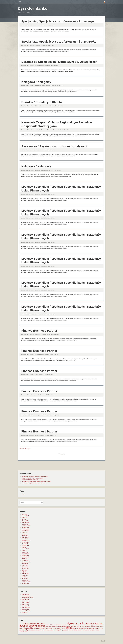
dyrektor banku (25, 594)
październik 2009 (26, 582)
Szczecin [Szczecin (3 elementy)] (22, 630)
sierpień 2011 (25, 564)
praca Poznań (25, 604)
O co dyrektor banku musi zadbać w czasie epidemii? (35, 476)
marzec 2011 (25, 565)
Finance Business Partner (39, 331)
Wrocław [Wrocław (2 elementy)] (46, 630)
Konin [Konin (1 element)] (83, 626)
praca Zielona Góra (27, 611)
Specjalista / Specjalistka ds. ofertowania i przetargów (59, 21)
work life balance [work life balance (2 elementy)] (39, 630)
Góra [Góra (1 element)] (47, 626)
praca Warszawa (26, 608)
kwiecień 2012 (25, 557)
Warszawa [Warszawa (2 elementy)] (31, 630)
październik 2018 (26, 541)
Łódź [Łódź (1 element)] (27, 632)
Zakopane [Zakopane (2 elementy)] (76, 630)
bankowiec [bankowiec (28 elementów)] (28, 624)
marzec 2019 (25, 532)
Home (19, 2)
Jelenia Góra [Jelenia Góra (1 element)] (51, 626)
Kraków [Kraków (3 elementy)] (91, 626)
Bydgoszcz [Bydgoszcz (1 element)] (52, 624)
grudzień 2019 (25, 523)
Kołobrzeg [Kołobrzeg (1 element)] (87, 626)
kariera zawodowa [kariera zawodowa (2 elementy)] (72, 626)
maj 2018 (24, 547)
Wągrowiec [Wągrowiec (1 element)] (71, 630)
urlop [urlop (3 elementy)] (27, 630)
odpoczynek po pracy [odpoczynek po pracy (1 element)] (51, 628)
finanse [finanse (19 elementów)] (42, 626)
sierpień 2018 (25, 544)
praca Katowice (26, 603)
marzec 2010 (25, 575)
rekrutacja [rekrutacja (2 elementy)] (85, 628)
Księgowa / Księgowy (36, 82)
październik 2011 (26, 562)
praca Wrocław (25, 609)
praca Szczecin (26, 606)
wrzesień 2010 (25, 569)
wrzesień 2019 (25, 527)
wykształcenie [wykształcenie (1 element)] (51, 630)
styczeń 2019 (25, 536)
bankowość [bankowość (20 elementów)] (40, 624)
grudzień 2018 (25, 537)
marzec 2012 (25, 559)
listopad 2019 (25, 524)
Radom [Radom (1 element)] (81, 628)
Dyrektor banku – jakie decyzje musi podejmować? (34, 483)
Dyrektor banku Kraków (28, 598)
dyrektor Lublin (25, 599)
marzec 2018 (25, 550)
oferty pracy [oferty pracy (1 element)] (58, 628)
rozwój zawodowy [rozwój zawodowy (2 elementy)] (96, 628)
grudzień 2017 (25, 554)
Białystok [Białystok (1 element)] (47, 624)
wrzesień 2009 (25, 583)
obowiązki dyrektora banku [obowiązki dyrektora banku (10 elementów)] (35, 628)
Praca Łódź (25, 613)
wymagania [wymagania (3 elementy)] (58, 630)
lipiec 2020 (24, 514)
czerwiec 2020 (25, 516)
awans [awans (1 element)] (21, 624)
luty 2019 (24, 534)
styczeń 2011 (25, 567)
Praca (23, 494)
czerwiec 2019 (25, 529)
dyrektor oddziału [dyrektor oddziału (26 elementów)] (94, 624)
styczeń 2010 (25, 578)
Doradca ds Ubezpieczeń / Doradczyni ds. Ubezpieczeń (59, 62)
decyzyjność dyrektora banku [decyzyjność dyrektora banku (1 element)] (61, 624)
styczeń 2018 (25, 552)
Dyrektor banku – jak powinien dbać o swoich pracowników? (36, 481)
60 (25, 449)
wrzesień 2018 (25, 542)
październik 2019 (26, 526)
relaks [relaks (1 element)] (89, 628)
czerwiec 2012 (25, 555)
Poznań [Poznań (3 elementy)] (63, 628)
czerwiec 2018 (25, 546)
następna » (29, 449)
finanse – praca (26, 601)
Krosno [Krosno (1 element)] (96, 626)
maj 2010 (24, 572)
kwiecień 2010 (25, 574)
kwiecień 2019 (25, 531)
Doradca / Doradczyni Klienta (42, 102)
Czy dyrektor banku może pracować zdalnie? (33, 478)
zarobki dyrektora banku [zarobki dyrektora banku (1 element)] (84, 630)
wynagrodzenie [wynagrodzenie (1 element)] (65, 630)
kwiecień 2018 (25, 549)
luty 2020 (24, 519)
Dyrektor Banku (33, 8)
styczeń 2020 (25, 521)
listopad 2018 (25, 539)
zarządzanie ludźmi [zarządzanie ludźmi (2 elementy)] (95, 630)
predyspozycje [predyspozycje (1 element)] (76, 628)
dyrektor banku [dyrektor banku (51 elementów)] (76, 623)
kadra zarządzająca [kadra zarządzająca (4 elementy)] (60, 626)
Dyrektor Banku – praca (28, 596)
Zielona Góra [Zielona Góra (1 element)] (22, 632)
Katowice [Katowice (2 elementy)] (79, 626)
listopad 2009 (25, 580)
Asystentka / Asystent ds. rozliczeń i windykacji (54, 146)
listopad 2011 (25, 560)
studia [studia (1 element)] (102, 628)
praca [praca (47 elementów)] (69, 628)
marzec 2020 (25, 518)
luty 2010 (24, 577)
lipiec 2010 (24, 570)
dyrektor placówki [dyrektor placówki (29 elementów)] (29, 626)
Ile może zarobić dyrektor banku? (30, 480)
